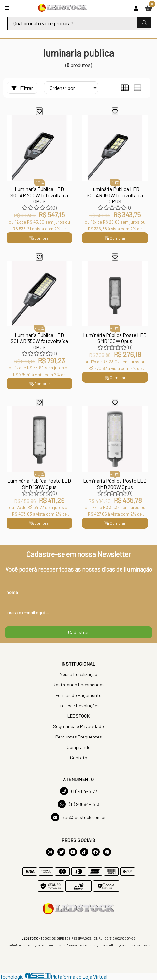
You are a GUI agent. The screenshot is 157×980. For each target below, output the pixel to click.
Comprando (79, 747)
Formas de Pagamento (79, 695)
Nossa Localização (78, 674)
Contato (79, 758)
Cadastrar (78, 632)
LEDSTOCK (78, 716)
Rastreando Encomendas (79, 685)
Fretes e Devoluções (79, 705)
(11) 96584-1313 (78, 804)
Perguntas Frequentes (79, 737)
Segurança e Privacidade (78, 726)
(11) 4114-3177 (78, 791)
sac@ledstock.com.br (78, 817)
